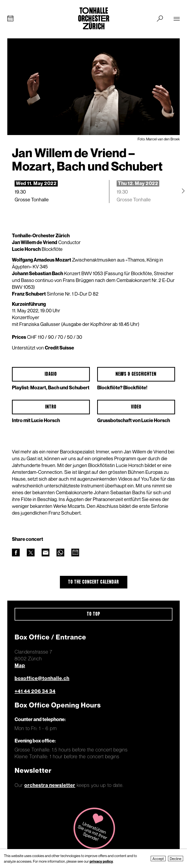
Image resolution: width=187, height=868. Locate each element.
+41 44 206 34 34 (35, 691)
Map (20, 665)
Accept (158, 859)
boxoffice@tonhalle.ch (42, 678)
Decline (176, 859)
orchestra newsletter (50, 785)
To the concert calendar (94, 582)
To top (94, 614)
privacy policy (101, 861)
